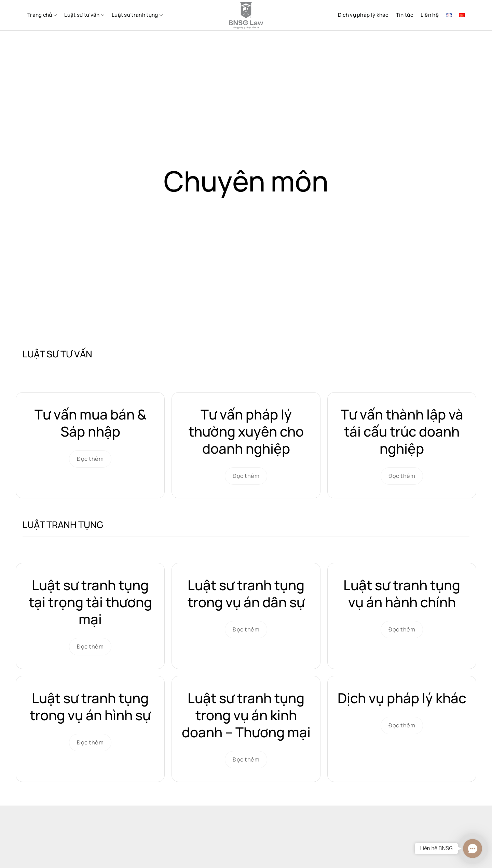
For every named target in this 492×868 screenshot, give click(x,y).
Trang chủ (42, 15)
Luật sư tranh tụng (137, 15)
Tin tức (405, 15)
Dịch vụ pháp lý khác (363, 15)
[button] (472, 848)
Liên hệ (430, 15)
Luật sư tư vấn (84, 15)
